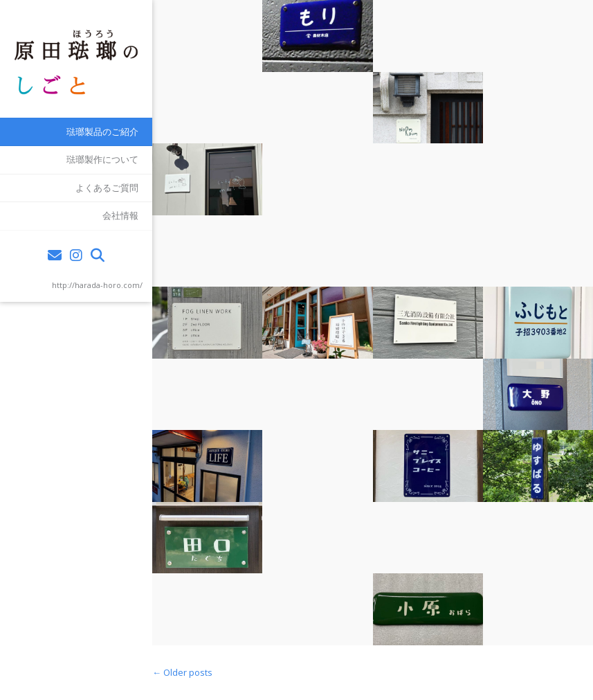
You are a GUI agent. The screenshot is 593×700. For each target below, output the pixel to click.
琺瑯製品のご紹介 (102, 132)
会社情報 (120, 215)
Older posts (182, 672)
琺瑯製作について (102, 159)
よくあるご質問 (107, 188)
